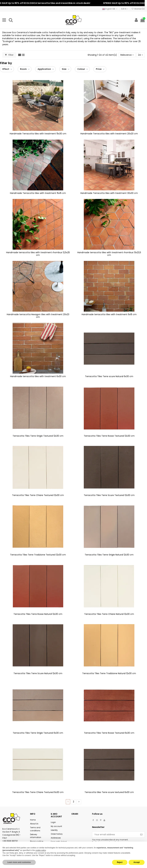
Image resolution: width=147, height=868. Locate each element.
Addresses (56, 838)
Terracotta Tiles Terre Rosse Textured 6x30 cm (109, 733)
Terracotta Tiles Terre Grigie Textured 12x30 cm (38, 436)
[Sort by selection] (127, 55)
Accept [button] (137, 862)
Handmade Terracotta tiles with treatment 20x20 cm (109, 134)
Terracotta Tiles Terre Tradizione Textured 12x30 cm (38, 555)
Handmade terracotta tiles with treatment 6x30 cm (38, 376)
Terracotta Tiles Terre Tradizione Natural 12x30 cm (109, 673)
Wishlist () (138, 9)
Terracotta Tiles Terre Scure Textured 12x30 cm (109, 495)
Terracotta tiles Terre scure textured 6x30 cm (109, 792)
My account (56, 826)
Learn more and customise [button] (19, 862)
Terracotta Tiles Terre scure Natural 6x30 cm (109, 376)
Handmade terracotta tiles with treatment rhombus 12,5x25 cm (38, 254)
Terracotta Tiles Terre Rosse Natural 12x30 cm (38, 614)
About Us (34, 824)
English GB (110, 9)
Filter (9, 55)
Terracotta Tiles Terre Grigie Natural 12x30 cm (109, 555)
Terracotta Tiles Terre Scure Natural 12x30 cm (38, 673)
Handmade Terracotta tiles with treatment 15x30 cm (38, 134)
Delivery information (36, 836)
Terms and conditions (35, 829)
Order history (57, 834)
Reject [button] (120, 862)
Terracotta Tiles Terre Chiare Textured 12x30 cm (38, 495)
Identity (54, 830)
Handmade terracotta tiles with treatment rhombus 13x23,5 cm (109, 254)
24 (140, 55)
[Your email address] (115, 835)
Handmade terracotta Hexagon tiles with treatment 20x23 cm (38, 316)
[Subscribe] (141, 835)
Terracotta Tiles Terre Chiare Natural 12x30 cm (109, 614)
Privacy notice (37, 841)
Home (33, 820)
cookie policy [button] (41, 850)
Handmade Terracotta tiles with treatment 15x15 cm (38, 193)
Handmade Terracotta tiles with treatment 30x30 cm (109, 193)
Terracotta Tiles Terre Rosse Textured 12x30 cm (109, 436)
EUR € (125, 9)
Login (53, 822)
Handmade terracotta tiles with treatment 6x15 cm (109, 314)
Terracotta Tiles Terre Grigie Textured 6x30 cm (38, 733)
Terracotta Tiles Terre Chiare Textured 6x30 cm (38, 792)
